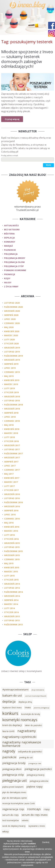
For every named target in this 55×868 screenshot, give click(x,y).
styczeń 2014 (11, 612)
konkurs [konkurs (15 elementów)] (10, 713)
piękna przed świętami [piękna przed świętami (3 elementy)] (13, 787)
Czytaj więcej (12, 119)
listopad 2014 (12, 588)
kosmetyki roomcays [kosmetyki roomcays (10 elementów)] (20, 720)
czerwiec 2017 (12, 470)
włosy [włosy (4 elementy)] (5, 832)
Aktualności (11, 225)
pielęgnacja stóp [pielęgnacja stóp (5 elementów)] (13, 775)
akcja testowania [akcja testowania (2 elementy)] (38, 690)
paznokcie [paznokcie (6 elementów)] (9, 757)
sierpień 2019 (11, 364)
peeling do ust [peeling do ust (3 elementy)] (26, 757)
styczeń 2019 (11, 392)
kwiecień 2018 (12, 429)
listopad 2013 (12, 620)
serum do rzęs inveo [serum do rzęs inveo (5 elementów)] (35, 815)
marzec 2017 (11, 482)
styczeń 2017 (11, 490)
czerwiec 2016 (12, 519)
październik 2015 (13, 551)
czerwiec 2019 (12, 372)
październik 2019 (13, 356)
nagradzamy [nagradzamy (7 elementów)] (27, 731)
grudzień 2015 (12, 543)
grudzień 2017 (12, 445)
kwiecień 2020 (12, 331)
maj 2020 (9, 327)
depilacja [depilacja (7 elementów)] (9, 701)
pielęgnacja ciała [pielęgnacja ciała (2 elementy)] (35, 763)
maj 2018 (9, 425)
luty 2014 (9, 608)
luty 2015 (9, 576)
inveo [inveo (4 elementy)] (28, 707)
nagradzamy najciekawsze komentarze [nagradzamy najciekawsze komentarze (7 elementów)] (22, 744)
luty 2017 (9, 486)
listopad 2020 (12, 303)
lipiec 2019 (10, 368)
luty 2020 (9, 339)
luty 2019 (9, 388)
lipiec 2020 (10, 319)
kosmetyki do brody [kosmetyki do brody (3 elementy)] (31, 714)
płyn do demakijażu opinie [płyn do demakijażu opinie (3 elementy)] (15, 798)
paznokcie (10, 250)
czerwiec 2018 (12, 421)
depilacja (9, 238)
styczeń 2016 (11, 539)
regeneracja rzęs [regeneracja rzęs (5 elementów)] (13, 809)
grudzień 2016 (12, 494)
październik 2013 (13, 624)
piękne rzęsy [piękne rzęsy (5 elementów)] (34, 786)
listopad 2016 (12, 498)
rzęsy (7, 278)
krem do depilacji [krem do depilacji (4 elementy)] (12, 725)
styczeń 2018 (11, 441)
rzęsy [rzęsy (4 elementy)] (47, 809)
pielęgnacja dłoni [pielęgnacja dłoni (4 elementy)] (12, 769)
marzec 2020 (11, 335)
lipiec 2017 (10, 466)
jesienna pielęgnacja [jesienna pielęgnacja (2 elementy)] (42, 708)
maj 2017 (9, 474)
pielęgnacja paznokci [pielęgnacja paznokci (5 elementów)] (38, 769)
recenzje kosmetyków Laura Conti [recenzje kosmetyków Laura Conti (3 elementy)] (19, 803)
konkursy (10, 242)
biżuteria (9, 234)
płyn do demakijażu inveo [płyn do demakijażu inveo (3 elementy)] (14, 792)
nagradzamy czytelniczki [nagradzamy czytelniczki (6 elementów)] (19, 737)
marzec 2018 (11, 433)
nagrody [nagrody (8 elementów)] (9, 751)
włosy (8, 282)
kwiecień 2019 (12, 380)
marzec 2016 (11, 531)
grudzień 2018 (12, 396)
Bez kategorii (12, 230)
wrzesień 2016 (12, 506)
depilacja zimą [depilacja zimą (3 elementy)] (25, 702)
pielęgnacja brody (15, 258)
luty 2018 (9, 437)
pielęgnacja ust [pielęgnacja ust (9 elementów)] (15, 780)
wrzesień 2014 (12, 596)
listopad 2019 (12, 352)
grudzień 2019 (12, 348)
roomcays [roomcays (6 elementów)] (34, 809)
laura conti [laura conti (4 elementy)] (8, 731)
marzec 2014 (11, 604)
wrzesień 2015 (12, 555)
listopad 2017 (12, 449)
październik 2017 (13, 453)
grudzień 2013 (12, 616)
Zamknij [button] (46, 842)
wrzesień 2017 (12, 458)
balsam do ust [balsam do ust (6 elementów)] (12, 695)
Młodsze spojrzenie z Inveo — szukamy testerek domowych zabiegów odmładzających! (27, 59)
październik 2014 (13, 592)
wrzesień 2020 (12, 311)
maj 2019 (9, 376)
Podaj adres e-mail (10, 155)
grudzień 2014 (12, 584)
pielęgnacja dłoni (14, 262)
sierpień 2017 (11, 462)
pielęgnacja (11, 254)
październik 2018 (13, 405)
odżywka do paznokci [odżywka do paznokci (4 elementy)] (30, 752)
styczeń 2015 (11, 580)
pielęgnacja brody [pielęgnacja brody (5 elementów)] (14, 763)
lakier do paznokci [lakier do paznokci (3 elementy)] (33, 725)
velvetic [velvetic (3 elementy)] (25, 820)
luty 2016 (9, 535)
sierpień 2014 (11, 600)
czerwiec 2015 (12, 559)
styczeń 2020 (11, 344)
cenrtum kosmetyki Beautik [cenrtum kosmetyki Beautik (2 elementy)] (36, 696)
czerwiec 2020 (12, 323)
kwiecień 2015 (12, 567)
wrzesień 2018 (12, 409)
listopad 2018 (12, 401)
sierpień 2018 (11, 413)
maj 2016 (9, 523)
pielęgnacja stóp (14, 266)
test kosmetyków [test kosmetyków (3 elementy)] (11, 820)
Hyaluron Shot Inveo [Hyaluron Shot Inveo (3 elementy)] (12, 708)
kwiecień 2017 (12, 478)
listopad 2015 (12, 547)
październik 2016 (13, 502)
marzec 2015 (11, 572)
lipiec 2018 (10, 417)
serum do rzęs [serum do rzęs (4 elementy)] (10, 815)
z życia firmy (11, 287)
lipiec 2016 (10, 515)
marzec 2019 (11, 384)
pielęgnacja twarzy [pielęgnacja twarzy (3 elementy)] (36, 775)
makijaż (8, 246)
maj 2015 (9, 563)
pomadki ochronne (15, 270)
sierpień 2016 (11, 510)
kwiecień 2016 (12, 527)
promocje (10, 274)
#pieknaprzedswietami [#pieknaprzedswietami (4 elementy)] (15, 690)
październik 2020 (13, 307)
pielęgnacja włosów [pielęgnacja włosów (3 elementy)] (39, 781)
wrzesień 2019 (12, 360)
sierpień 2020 (11, 315)
